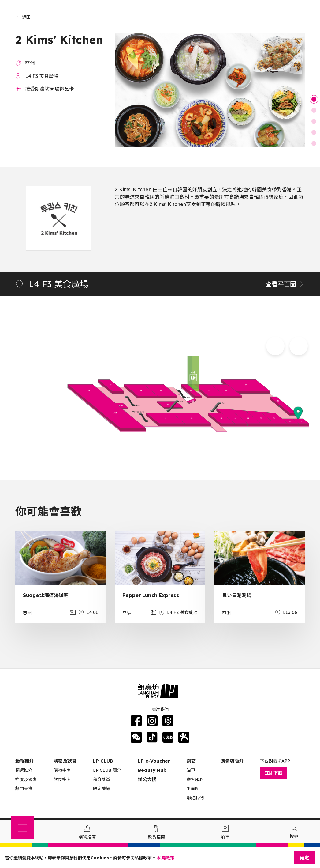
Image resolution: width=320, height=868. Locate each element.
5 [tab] (314, 143)
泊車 (191, 770)
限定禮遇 (102, 789)
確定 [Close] (304, 858)
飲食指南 (62, 779)
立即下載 (273, 773)
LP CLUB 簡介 (107, 770)
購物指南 (62, 770)
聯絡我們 (195, 798)
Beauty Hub (152, 770)
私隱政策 (166, 858)
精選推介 (24, 770)
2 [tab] (314, 110)
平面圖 (193, 789)
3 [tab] (314, 121)
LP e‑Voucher (154, 761)
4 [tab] (314, 132)
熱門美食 (24, 789)
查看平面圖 (285, 284)
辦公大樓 (147, 779)
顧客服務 (195, 779)
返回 (23, 17)
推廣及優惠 (26, 779)
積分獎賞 (102, 779)
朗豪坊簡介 (232, 761)
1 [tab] (314, 99)
